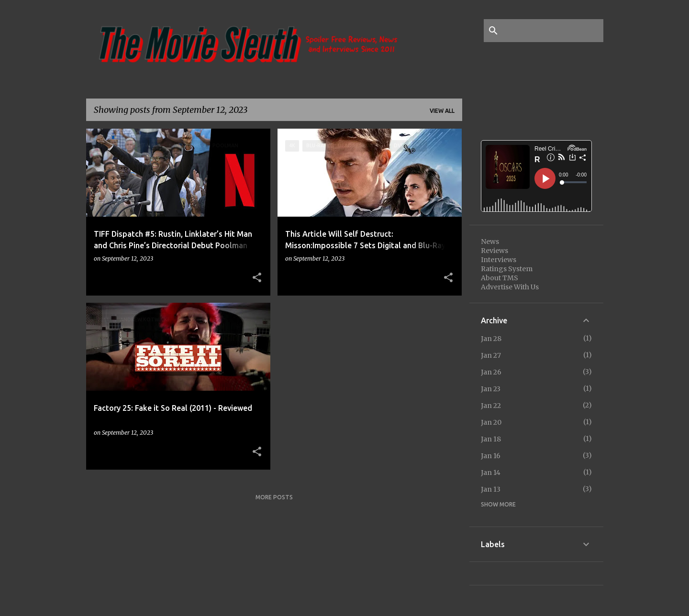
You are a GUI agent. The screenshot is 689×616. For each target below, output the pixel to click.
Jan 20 (491, 422)
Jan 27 (491, 355)
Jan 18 (491, 439)
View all (442, 111)
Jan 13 (491, 489)
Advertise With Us (510, 287)
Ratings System (507, 269)
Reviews (495, 251)
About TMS (500, 278)
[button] (257, 278)
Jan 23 (491, 389)
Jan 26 (491, 372)
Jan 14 (491, 473)
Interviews (499, 260)
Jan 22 (491, 406)
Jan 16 (491, 456)
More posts (274, 497)
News (490, 242)
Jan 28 (491, 339)
